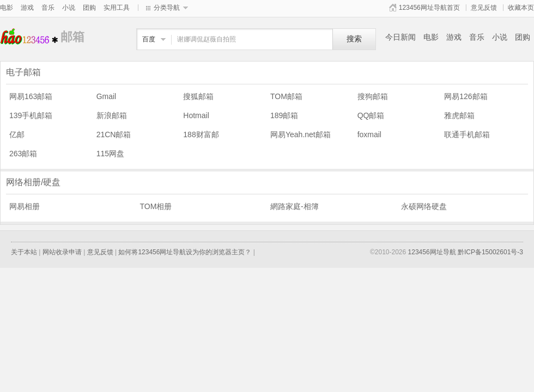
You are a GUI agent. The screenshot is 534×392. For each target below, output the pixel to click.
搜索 (354, 39)
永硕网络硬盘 (424, 206)
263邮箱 (23, 154)
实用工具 (117, 8)
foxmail (369, 134)
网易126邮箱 (466, 96)
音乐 (48, 8)
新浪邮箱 (112, 115)
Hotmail (196, 115)
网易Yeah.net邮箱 (301, 134)
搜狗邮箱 (373, 96)
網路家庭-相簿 (295, 206)
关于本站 (24, 252)
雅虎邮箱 (459, 115)
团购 (89, 8)
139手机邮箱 (31, 115)
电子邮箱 (23, 72)
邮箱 (30, 37)
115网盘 (110, 154)
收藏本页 (521, 8)
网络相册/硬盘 (33, 182)
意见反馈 (484, 8)
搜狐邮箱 (198, 96)
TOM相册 (156, 206)
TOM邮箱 (286, 96)
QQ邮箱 (371, 115)
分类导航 (167, 8)
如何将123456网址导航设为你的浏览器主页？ (185, 252)
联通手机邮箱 (467, 134)
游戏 (27, 8)
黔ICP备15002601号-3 (490, 252)
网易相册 (25, 206)
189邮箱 (284, 115)
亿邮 (17, 134)
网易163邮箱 (31, 96)
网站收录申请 (62, 252)
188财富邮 (201, 134)
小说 (69, 8)
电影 (7, 8)
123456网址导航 (432, 252)
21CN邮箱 (114, 134)
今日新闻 (400, 37)
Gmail (107, 96)
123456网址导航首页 (429, 8)
